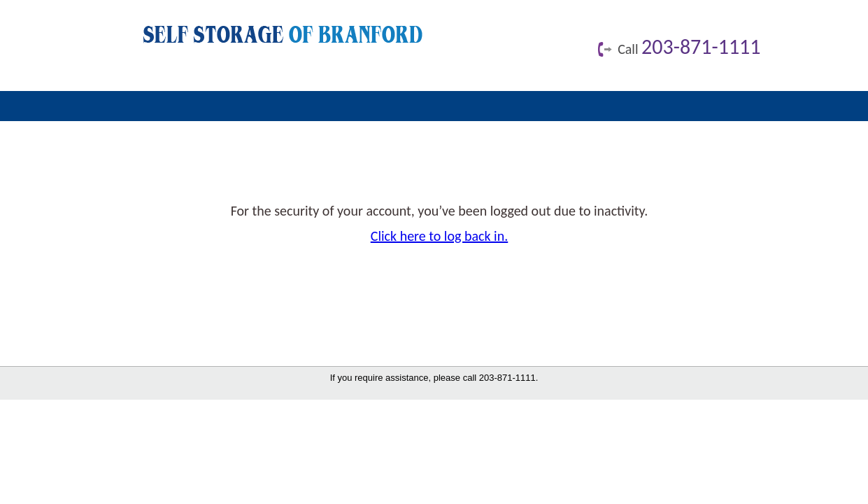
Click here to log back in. (440, 236)
